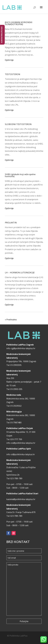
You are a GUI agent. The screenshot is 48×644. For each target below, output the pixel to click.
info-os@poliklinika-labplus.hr (21, 443)
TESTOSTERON (12, 74)
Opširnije (9, 60)
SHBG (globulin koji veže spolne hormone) (20, 175)
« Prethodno (11, 320)
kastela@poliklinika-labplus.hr (21, 499)
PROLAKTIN (11, 223)
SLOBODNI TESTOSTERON (18, 124)
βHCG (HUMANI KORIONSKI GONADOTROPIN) (19, 23)
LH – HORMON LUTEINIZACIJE (20, 273)
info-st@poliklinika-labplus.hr (21, 454)
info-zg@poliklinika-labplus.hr (21, 348)
